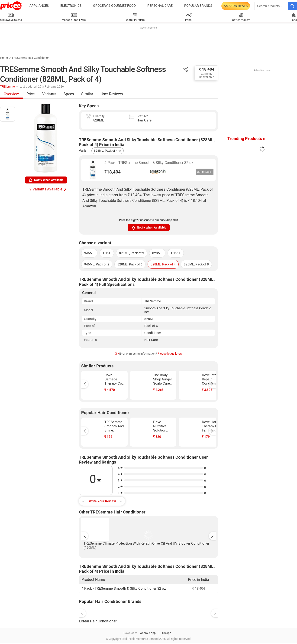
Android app (148, 633)
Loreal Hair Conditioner (98, 621)
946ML (89, 253)
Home (4, 58)
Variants (49, 94)
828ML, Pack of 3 (132, 253)
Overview (11, 94)
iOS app (166, 633)
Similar (87, 94)
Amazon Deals (236, 6)
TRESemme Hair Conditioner (30, 58)
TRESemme (7, 87)
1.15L (107, 253)
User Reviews (112, 94)
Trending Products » (246, 139)
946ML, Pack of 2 (97, 264)
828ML (157, 253)
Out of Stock (205, 172)
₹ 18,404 (207, 69)
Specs (69, 94)
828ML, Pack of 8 (196, 264)
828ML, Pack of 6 (130, 264)
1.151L (176, 253)
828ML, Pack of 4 (163, 264)
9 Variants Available (46, 189)
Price (31, 94)
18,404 (113, 172)
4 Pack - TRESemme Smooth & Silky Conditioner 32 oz (149, 163)
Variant (84, 150)
